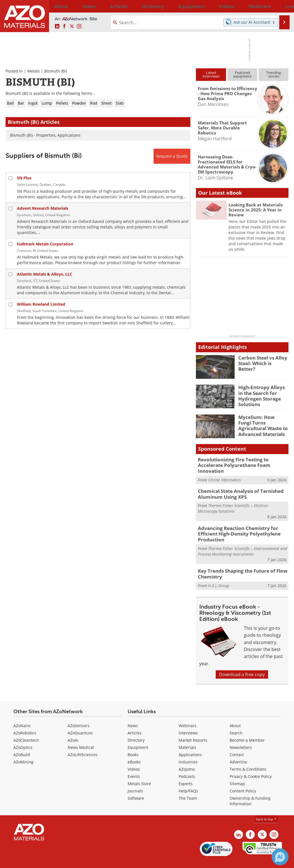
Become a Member (247, 728)
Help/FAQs (188, 779)
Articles (135, 721)
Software (136, 786)
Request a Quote (172, 156)
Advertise (238, 750)
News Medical (81, 736)
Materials (187, 736)
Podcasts (187, 765)
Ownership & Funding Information (250, 789)
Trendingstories (274, 74)
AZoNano (22, 714)
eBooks (134, 750)
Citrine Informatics (224, 473)
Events (134, 765)
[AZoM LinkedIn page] (57, 26)
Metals (34, 71)
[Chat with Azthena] (280, 857)
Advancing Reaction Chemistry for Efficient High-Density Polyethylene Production (235, 525)
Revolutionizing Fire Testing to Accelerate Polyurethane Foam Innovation (242, 462)
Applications (190, 743)
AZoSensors (79, 714)
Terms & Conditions (248, 757)
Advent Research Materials (43, 208)
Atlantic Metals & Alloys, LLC (45, 274)
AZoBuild (22, 743)
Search (236, 721)
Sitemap (237, 772)
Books (133, 743)
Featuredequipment (242, 74)
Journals (135, 779)
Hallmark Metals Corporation (45, 244)
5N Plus (24, 178)
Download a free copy (242, 663)
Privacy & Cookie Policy (251, 765)
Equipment (138, 736)
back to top (266, 807)
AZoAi (73, 728)
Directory (133, 6)
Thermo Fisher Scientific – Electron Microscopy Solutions (233, 500)
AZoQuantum (80, 721)
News (133, 714)
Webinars (188, 714)
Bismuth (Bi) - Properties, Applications (45, 135)
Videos (134, 757)
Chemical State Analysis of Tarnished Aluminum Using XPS (237, 486)
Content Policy (243, 779)
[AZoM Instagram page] (79, 26)
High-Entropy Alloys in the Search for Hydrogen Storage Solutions (262, 395)
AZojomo (187, 757)
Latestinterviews (211, 74)
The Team (188, 786)
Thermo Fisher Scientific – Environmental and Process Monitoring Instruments (242, 541)
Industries (188, 750)
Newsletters (241, 736)
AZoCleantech (26, 728)
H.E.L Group (219, 574)
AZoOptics (23, 736)
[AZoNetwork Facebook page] (64, 26)
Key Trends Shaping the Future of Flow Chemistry (238, 563)
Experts (186, 772)
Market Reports (193, 728)
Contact (237, 743)
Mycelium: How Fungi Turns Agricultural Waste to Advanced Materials (261, 425)
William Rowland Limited (41, 304)
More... (282, 6)
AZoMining (23, 750)
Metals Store (139, 772)
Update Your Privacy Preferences (48, 861)
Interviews (188, 721)
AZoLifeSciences (83, 743)
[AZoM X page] (72, 26)
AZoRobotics (25, 721)
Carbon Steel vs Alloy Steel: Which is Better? (262, 360)
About (235, 714)
